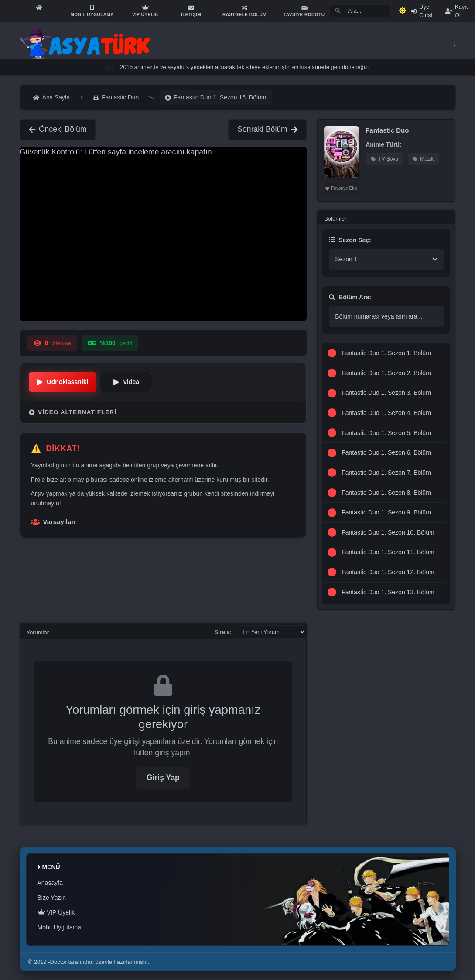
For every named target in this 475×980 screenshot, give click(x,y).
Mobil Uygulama (59, 927)
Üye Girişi (422, 11)
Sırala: (223, 632)
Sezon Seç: (350, 240)
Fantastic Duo (387, 130)
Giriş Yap (163, 778)
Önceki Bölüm (58, 129)
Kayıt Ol (457, 11)
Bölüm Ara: (350, 297)
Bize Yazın (52, 898)
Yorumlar (38, 632)
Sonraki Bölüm (267, 129)
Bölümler (335, 219)
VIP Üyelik (56, 912)
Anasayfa (50, 883)
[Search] (360, 11)
